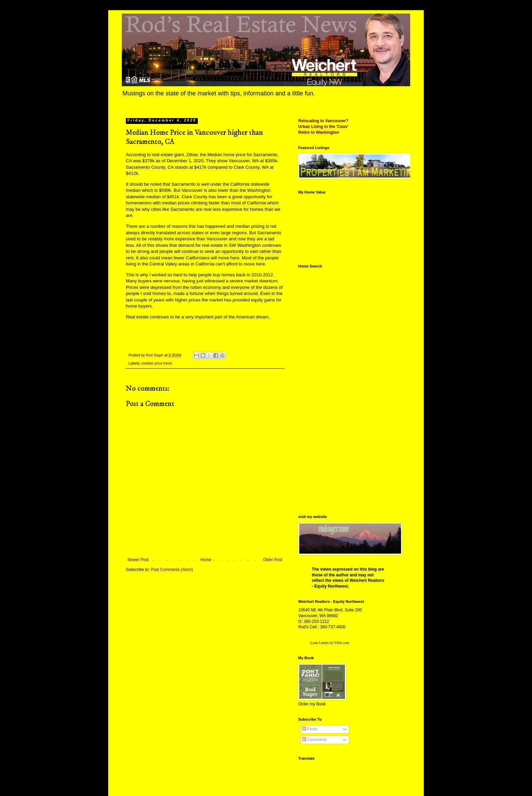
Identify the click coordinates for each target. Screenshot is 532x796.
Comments (314, 740)
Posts (310, 729)
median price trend (157, 363)
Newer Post (138, 560)
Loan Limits (320, 643)
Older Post (273, 560)
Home (206, 560)
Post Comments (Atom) (172, 570)
